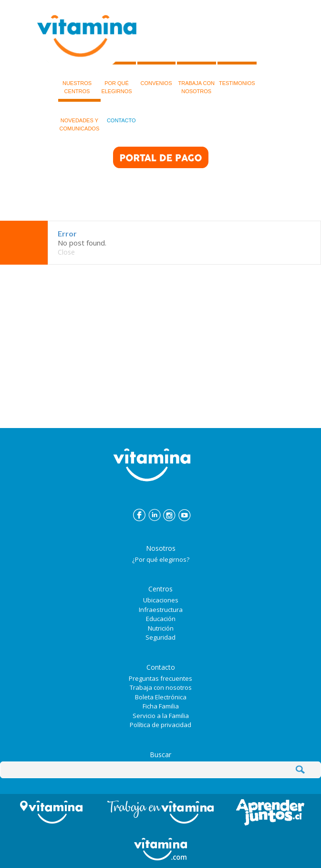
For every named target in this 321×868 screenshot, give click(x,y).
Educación (161, 619)
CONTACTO (121, 111)
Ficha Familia (161, 706)
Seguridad (160, 637)
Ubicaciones (161, 600)
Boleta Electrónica (161, 697)
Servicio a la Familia (161, 716)
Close (66, 252)
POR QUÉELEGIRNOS (116, 78)
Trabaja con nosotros (161, 687)
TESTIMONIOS (237, 74)
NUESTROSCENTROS (77, 78)
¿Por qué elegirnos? (161, 559)
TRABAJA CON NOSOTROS (197, 78)
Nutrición (161, 628)
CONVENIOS (156, 74)
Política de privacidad (160, 725)
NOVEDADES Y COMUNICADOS (80, 115)
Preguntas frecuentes (160, 678)
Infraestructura (161, 610)
